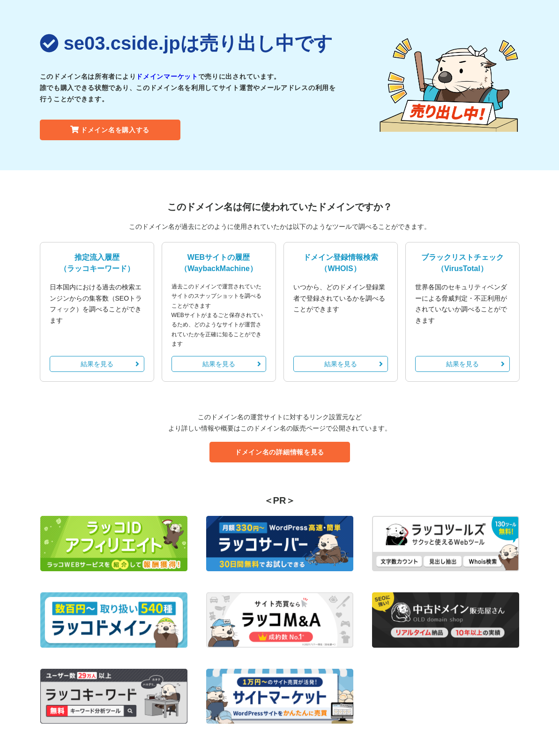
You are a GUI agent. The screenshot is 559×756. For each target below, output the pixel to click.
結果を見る (110, 364)
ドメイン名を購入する (110, 130)
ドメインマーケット (167, 76)
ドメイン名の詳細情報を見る (279, 452)
